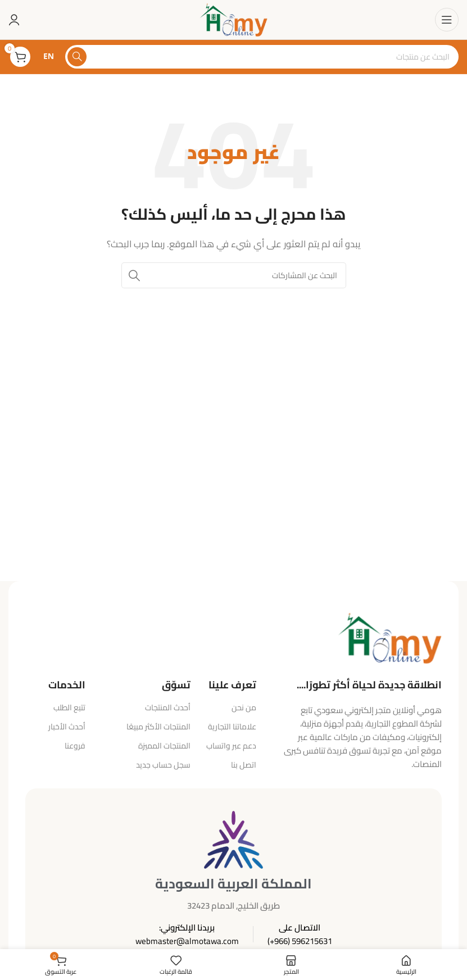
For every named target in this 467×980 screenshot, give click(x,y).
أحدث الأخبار (67, 727)
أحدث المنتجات (168, 707)
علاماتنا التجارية (232, 727)
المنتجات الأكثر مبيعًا (158, 727)
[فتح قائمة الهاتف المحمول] (447, 20)
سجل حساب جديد (163, 765)
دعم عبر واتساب (231, 746)
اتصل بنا (244, 765)
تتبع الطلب (69, 707)
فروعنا (75, 746)
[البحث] (262, 57)
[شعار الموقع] (233, 19)
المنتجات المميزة (164, 746)
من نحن (244, 707)
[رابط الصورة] (390, 637)
